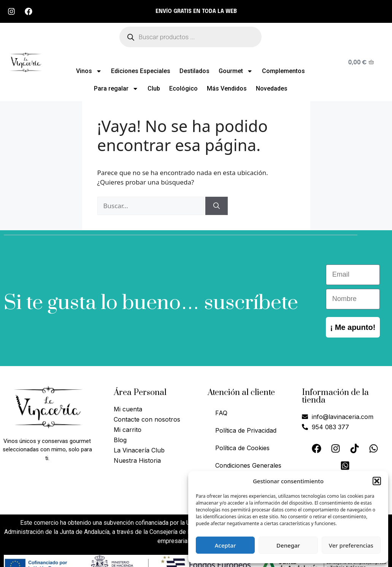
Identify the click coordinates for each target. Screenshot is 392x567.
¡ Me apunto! (353, 327)
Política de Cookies (242, 448)
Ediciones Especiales (141, 71)
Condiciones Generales (248, 465)
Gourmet (236, 71)
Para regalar (116, 89)
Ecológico (183, 88)
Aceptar (225, 545)
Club (154, 88)
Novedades (272, 88)
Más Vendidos (227, 88)
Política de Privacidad (246, 430)
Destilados (194, 71)
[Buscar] (217, 206)
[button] (377, 481)
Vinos (89, 71)
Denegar (288, 545)
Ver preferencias (351, 545)
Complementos (283, 71)
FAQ (221, 413)
